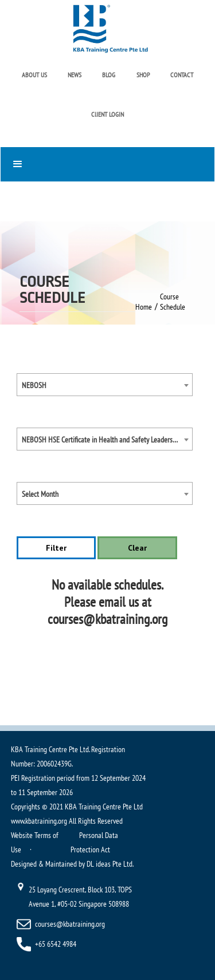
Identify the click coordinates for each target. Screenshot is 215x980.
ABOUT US (34, 75)
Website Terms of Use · (35, 842)
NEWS (75, 75)
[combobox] (105, 385)
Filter (56, 548)
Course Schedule (173, 302)
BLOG (109, 75)
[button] (107, 164)
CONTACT (182, 75)
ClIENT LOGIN (107, 114)
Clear (137, 548)
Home (144, 307)
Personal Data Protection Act (94, 842)
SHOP (143, 75)
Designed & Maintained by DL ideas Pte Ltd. (72, 864)
